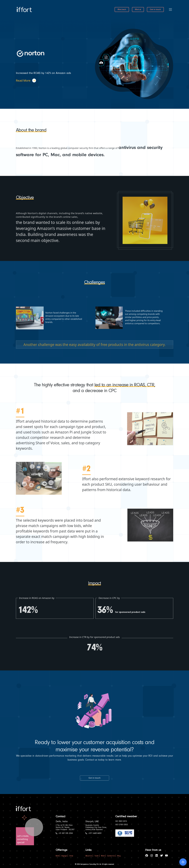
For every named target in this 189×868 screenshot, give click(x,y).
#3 (20, 521)
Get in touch (155, 9)
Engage (64, 856)
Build (57, 856)
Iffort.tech (122, 9)
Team (96, 856)
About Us (89, 856)
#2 (86, 479)
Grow (71, 856)
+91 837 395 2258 (64, 833)
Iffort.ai (138, 9)
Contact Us (111, 856)
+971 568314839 (93, 833)
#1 (20, 422)
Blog (119, 856)
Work (103, 856)
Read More (26, 80)
